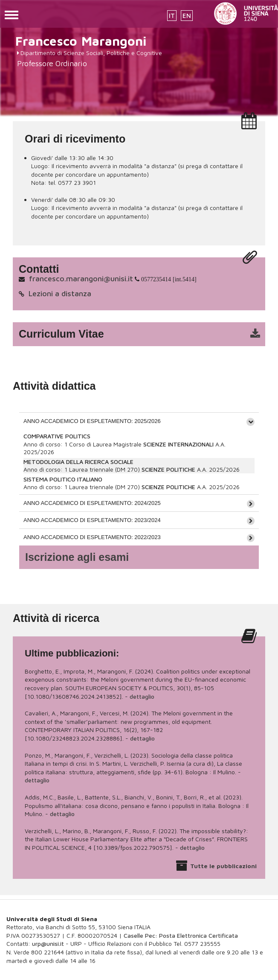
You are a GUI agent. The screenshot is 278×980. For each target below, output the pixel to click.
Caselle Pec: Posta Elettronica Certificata (181, 935)
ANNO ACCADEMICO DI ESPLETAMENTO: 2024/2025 (92, 503)
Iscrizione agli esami (77, 557)
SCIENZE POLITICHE (168, 469)
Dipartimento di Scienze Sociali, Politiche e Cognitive (91, 53)
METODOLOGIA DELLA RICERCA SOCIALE (78, 462)
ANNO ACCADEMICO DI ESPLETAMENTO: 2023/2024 (92, 520)
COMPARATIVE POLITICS (57, 436)
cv (145, 334)
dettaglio (142, 696)
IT (172, 16)
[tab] (139, 421)
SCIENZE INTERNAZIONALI (178, 444)
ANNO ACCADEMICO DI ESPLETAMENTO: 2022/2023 (92, 537)
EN (187, 16)
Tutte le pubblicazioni (223, 866)
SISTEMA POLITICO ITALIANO (63, 479)
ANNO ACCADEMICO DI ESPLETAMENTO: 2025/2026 (92, 421)
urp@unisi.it (48, 944)
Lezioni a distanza (60, 293)
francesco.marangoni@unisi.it (81, 279)
